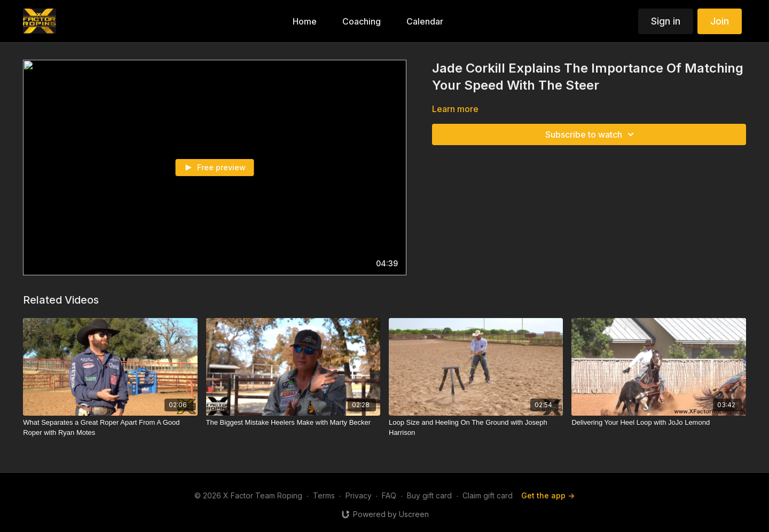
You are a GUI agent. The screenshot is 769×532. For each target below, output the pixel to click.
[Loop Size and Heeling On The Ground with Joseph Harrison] (476, 428)
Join (720, 21)
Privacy (359, 495)
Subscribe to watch (591, 134)
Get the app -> (548, 495)
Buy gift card (429, 495)
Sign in (666, 21)
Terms (324, 495)
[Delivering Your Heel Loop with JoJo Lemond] (658, 423)
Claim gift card (488, 495)
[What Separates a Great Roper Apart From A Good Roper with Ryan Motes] (110, 428)
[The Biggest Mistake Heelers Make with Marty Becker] (293, 423)
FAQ (389, 495)
